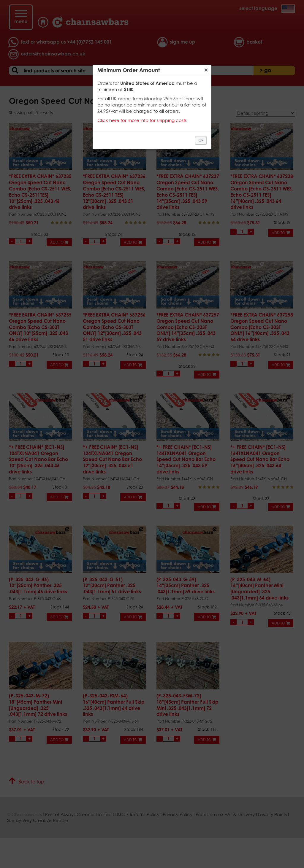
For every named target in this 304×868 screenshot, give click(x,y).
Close (206, 70)
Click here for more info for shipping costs (142, 120)
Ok (201, 140)
